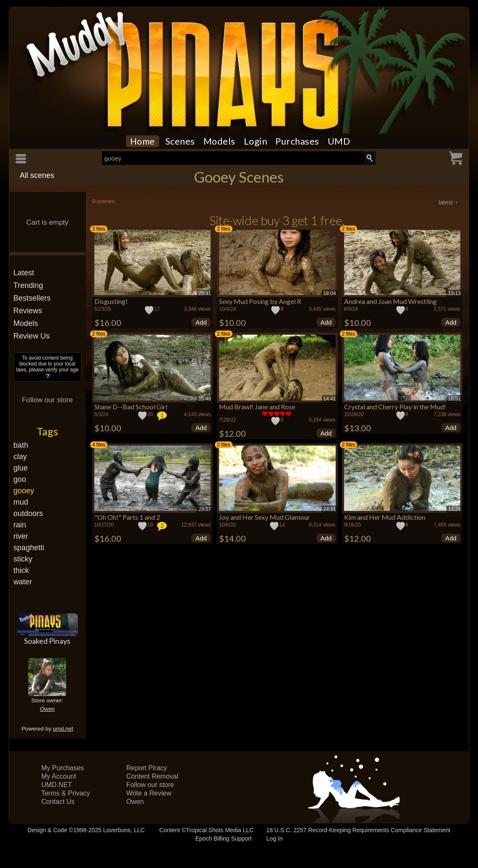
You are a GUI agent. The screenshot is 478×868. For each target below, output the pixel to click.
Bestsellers (32, 298)
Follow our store (47, 400)
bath (21, 445)
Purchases (297, 141)
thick (21, 570)
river (21, 536)
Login (256, 141)
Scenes (180, 141)
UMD (339, 141)
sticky (23, 559)
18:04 (330, 293)
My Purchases (63, 768)
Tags (47, 431)
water (23, 582)
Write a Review (149, 793)
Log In (274, 838)
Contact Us (58, 802)
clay (20, 457)
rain (20, 525)
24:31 (330, 509)
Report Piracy (147, 768)
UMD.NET (57, 785)
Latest (24, 273)
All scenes (37, 175)
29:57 (205, 509)
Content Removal (152, 776)
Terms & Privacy (66, 793)
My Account (59, 776)
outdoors (28, 513)
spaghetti (29, 548)
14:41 (330, 399)
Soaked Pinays (47, 641)
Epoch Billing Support (224, 838)
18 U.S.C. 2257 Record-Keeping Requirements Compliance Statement (358, 830)
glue (21, 468)
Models (219, 141)
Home (143, 141)
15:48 (205, 399)
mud (21, 502)
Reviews (28, 311)
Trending (28, 285)
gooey (24, 491)
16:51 (454, 399)
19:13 (454, 293)
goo (20, 479)
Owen (47, 709)
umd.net (63, 729)
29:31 (205, 293)
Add (201, 322)
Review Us (32, 336)
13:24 (454, 509)
